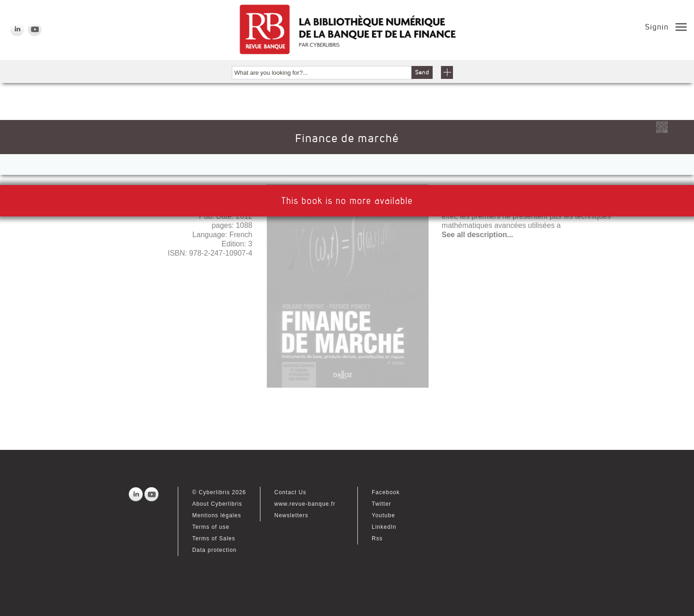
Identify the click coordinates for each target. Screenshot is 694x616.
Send (422, 72)
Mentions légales (217, 515)
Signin (657, 27)
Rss (377, 538)
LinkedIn (384, 527)
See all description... (478, 235)
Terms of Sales (214, 538)
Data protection (214, 550)
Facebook (386, 492)
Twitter (381, 504)
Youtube (383, 515)
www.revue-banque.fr (305, 504)
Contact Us (290, 492)
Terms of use (211, 527)
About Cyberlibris (217, 504)
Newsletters (291, 515)
